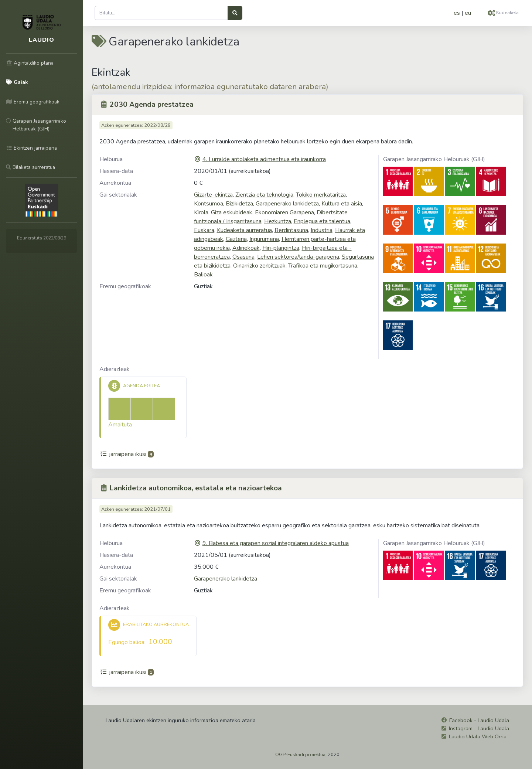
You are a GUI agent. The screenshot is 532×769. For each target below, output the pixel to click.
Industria (322, 230)
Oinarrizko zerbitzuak (259, 266)
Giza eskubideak (232, 212)
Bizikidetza (239, 204)
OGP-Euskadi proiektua (300, 755)
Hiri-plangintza (281, 248)
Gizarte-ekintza (213, 195)
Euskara (204, 230)
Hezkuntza (278, 221)
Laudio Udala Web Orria (478, 736)
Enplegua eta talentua (322, 221)
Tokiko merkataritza (321, 195)
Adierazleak (115, 369)
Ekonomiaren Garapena (284, 212)
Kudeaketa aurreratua (244, 230)
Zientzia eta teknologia (264, 195)
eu (468, 13)
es (457, 13)
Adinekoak (246, 248)
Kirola (201, 212)
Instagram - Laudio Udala (479, 728)
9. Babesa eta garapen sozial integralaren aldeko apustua (276, 543)
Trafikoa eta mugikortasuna (323, 266)
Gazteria (236, 239)
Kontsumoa (209, 204)
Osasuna (243, 257)
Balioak (203, 275)
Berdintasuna (291, 230)
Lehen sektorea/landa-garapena (298, 257)
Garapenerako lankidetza (287, 204)
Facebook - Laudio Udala (479, 720)
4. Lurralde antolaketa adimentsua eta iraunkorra (264, 159)
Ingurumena (264, 239)
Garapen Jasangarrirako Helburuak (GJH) (434, 159)
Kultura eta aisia (342, 204)
